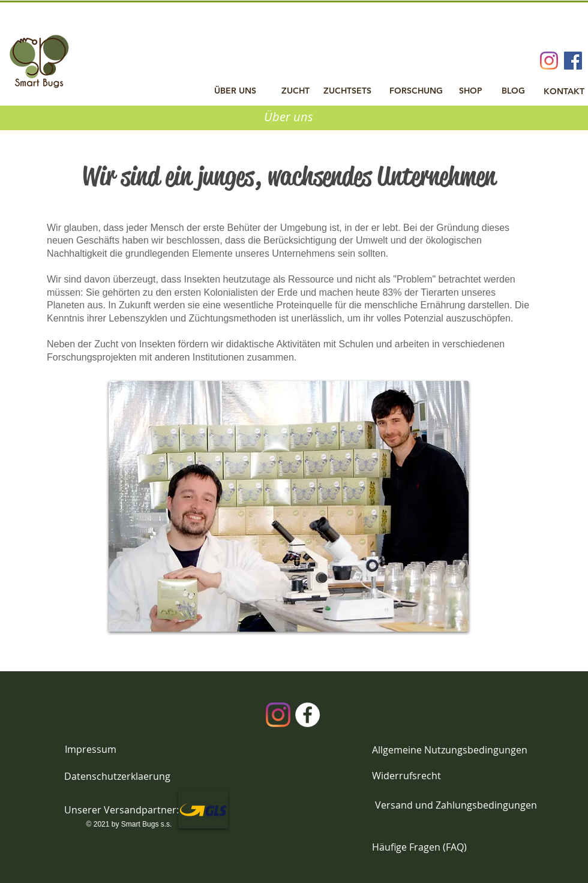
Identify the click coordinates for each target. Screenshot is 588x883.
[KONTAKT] (564, 92)
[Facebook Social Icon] (573, 61)
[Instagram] (549, 61)
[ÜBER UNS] (235, 91)
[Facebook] (307, 715)
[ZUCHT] (295, 91)
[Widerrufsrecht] (406, 776)
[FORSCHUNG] (416, 91)
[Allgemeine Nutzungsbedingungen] (450, 750)
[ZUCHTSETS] (347, 91)
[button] (121, 810)
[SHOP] (470, 91)
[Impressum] (91, 749)
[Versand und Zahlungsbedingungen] (456, 805)
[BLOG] (513, 91)
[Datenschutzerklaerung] (117, 776)
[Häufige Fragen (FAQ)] (419, 848)
